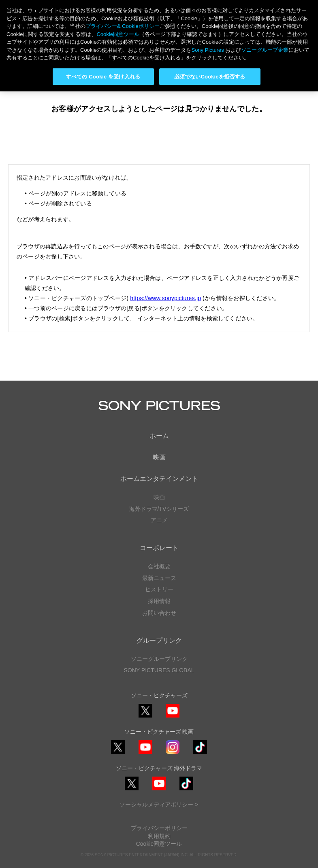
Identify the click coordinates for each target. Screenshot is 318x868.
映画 (159, 457)
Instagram (173, 754)
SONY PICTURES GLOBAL (159, 670)
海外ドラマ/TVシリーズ (159, 509)
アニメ (159, 520)
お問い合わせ (159, 613)
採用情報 (159, 601)
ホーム (159, 436)
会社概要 (159, 566)
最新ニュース (159, 578)
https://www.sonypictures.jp (165, 298)
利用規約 (159, 836)
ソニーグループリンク (159, 659)
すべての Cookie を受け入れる (103, 77)
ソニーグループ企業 (265, 50)
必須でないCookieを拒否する (210, 77)
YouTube (173, 717)
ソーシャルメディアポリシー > (159, 804)
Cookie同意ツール (159, 844)
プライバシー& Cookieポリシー (123, 26)
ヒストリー (159, 589)
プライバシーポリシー (159, 828)
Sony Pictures (207, 50)
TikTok (200, 754)
